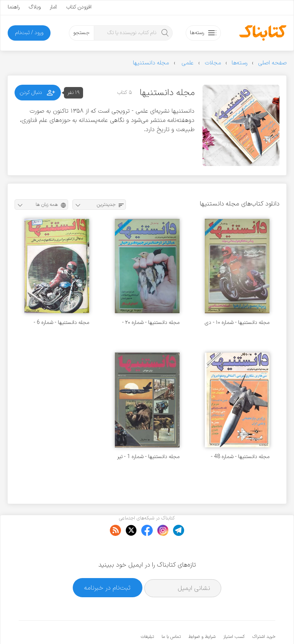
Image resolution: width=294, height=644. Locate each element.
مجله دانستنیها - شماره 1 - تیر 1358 (148, 457)
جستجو (81, 33)
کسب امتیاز (234, 613)
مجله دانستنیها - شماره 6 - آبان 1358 (61, 323)
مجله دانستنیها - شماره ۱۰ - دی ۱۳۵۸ (237, 323)
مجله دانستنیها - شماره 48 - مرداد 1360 (240, 457)
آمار (53, 7)
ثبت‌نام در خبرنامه (107, 564)
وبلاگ (35, 7)
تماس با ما (171, 613)
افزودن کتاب (79, 7)
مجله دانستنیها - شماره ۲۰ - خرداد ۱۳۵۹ (151, 323)
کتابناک (235, 625)
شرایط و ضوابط (202, 613)
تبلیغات (147, 613)
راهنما (14, 7)
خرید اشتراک (264, 613)
